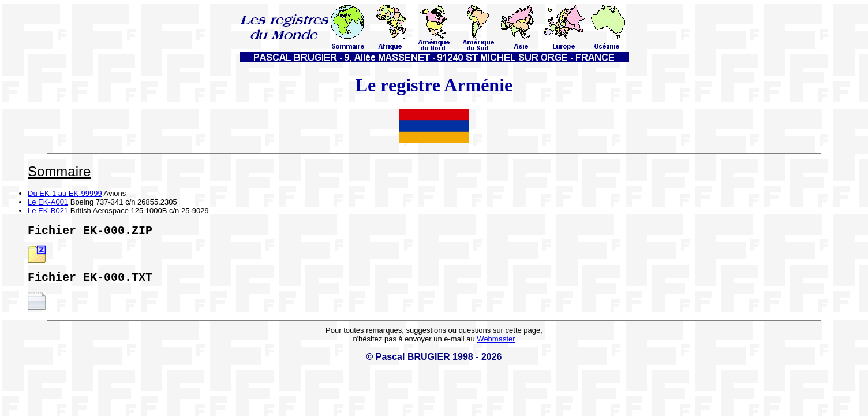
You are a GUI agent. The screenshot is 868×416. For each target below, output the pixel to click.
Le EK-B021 (48, 211)
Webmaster (496, 343)
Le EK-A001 (48, 202)
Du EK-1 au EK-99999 (65, 193)
